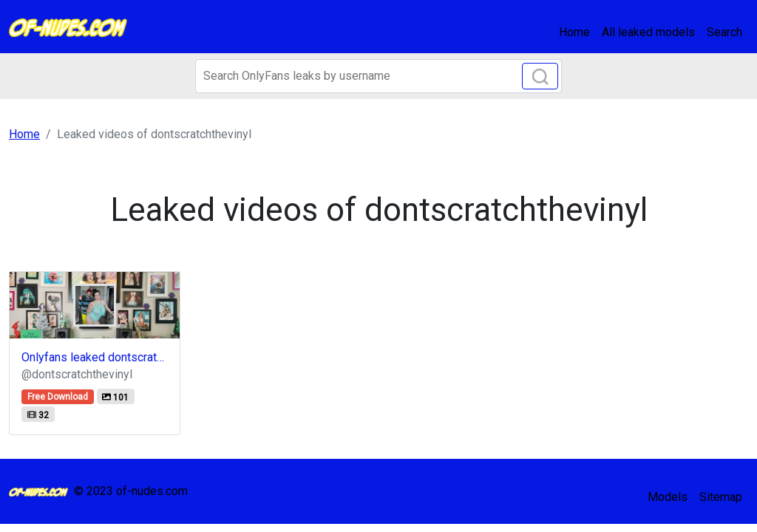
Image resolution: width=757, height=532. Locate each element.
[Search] (378, 76)
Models (668, 497)
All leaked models (648, 32)
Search (724, 32)
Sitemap (721, 497)
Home (574, 32)
